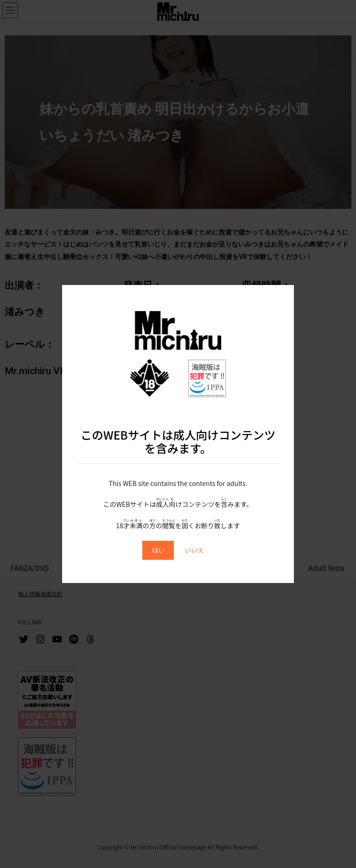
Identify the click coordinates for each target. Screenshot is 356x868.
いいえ (195, 550)
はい (158, 550)
